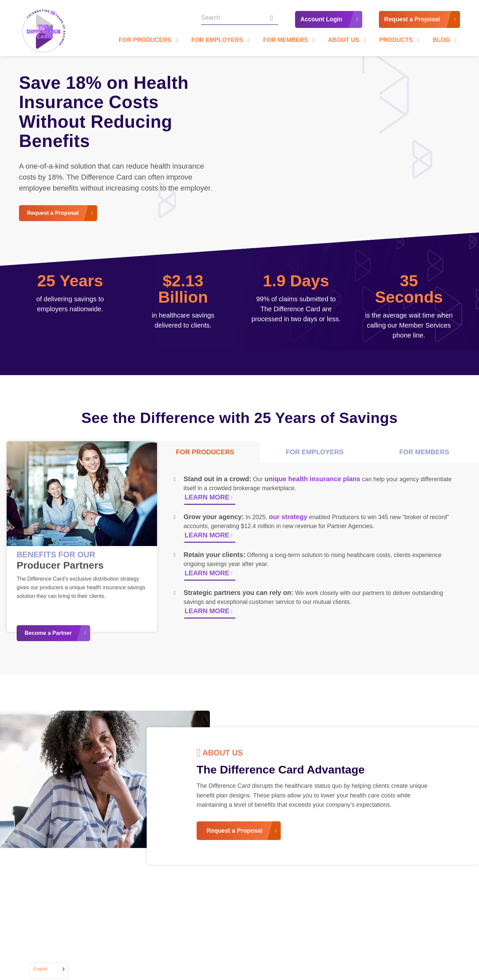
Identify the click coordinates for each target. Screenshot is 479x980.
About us (232, 756)
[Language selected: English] (49, 971)
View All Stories (397, 913)
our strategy (288, 519)
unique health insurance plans (312, 482)
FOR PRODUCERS (205, 455)
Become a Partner (52, 634)
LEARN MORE (207, 500)
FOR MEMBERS (424, 455)
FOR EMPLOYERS (315, 455)
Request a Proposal (412, 21)
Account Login (321, 21)
